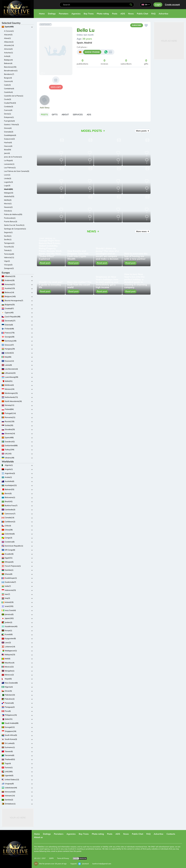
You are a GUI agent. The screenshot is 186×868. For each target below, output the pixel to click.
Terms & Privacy (63, 858)
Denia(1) (8, 114)
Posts (115, 14)
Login (158, 5)
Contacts (171, 834)
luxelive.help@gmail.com (102, 864)
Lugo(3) (7, 186)
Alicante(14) (9, 45)
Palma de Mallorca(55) (13, 214)
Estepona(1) (9, 117)
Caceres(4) (8, 81)
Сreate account (172, 4)
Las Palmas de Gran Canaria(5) (17, 171)
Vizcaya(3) (8, 265)
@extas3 (83, 864)
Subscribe (136, 26)
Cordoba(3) (9, 106)
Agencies (76, 14)
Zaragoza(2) (9, 268)
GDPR (51, 858)
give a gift (56, 87)
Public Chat (142, 14)
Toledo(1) (8, 250)
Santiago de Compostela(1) (15, 229)
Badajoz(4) (8, 60)
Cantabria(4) (9, 89)
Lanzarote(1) (9, 164)
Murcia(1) (8, 203)
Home (42, 14)
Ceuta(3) (8, 99)
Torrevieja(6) (9, 254)
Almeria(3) (8, 49)
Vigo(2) (7, 261)
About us (38, 837)
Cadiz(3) (7, 85)
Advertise (163, 14)
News (131, 14)
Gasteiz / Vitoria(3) (11, 124)
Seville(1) (8, 239)
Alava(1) (7, 38)
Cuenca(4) (8, 110)
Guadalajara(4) (10, 135)
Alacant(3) (8, 35)
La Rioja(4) (8, 160)
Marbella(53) (9, 196)
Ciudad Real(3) (10, 103)
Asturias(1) (9, 53)
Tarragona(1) (9, 243)
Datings (52, 14)
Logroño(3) (9, 182)
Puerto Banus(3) (11, 221)
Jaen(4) (7, 153)
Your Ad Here (18, 818)
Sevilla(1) (8, 236)
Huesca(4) (8, 146)
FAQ (153, 14)
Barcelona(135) (10, 67)
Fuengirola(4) (9, 121)
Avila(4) (7, 56)
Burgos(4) (8, 78)
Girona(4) (8, 128)
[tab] (46, 115)
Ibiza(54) (8, 150)
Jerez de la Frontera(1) (13, 157)
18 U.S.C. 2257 (40, 858)
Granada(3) (9, 132)
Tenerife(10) (9, 247)
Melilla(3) (8, 200)
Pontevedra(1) (10, 218)
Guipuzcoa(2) (9, 139)
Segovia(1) (8, 232)
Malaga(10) (9, 193)
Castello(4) (8, 92)
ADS (123, 14)
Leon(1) (7, 175)
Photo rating (103, 14)
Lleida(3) (8, 178)
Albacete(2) (9, 42)
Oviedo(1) (8, 211)
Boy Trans (89, 14)
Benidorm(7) (9, 74)
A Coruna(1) (9, 31)
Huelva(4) (8, 142)
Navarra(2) (8, 207)
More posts (142, 132)
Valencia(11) (9, 257)
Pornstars (64, 14)
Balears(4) (8, 63)
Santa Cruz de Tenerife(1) (14, 225)
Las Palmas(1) (10, 168)
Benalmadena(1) (11, 71)
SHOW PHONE (92, 53)
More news (143, 233)
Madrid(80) (9, 189)
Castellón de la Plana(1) (14, 96)
